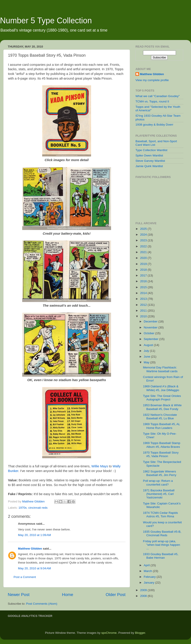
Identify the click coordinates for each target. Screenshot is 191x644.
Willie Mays (100, 466)
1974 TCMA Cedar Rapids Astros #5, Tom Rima (160, 515)
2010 (144, 316)
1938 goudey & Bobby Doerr (154, 125)
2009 (144, 590)
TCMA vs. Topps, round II (152, 101)
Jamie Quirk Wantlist (149, 166)
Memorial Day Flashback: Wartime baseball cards (160, 369)
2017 (144, 275)
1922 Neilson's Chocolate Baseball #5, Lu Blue (160, 417)
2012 (144, 305)
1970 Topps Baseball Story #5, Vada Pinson (161, 454)
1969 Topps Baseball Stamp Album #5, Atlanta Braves (162, 445)
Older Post (116, 595)
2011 (144, 311)
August (149, 345)
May (147, 362)
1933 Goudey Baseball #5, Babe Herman (161, 556)
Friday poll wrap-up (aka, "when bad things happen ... (162, 545)
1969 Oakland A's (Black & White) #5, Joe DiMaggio (161, 388)
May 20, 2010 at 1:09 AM (34, 535)
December (151, 321)
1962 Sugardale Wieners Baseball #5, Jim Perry (160, 473)
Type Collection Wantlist (151, 150)
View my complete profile (152, 80)
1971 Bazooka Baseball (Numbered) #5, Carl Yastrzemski (159, 494)
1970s (23, 508)
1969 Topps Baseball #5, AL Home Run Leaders (162, 426)
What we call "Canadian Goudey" (158, 96)
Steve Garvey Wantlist (150, 161)
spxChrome (109, 633)
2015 (144, 287)
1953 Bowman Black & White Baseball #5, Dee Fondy (162, 407)
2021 (144, 252)
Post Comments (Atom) (42, 604)
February (150, 577)
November (151, 327)
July (147, 351)
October (149, 333)
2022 (144, 246)
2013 (144, 299)
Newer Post (19, 595)
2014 (144, 293)
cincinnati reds (38, 508)
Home (68, 595)
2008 (144, 596)
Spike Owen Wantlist (149, 155)
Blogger (140, 633)
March (148, 571)
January (149, 583)
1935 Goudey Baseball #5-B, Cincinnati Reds (162, 533)
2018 (144, 270)
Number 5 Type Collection (46, 21)
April (147, 565)
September (151, 339)
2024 (144, 235)
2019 (144, 264)
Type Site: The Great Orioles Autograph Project (162, 398)
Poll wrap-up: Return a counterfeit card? (158, 483)
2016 (144, 281)
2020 (144, 258)
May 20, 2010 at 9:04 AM (34, 568)
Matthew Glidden (30, 549)
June (147, 357)
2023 (144, 240)
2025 (144, 229)
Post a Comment (25, 577)
